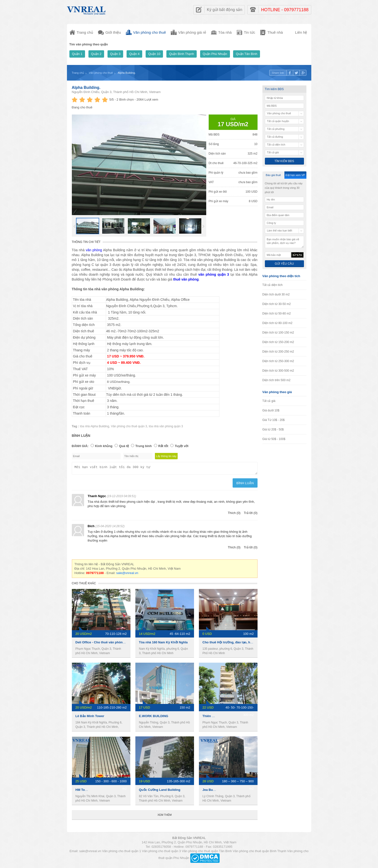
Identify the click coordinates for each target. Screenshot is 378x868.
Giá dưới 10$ (271, 410)
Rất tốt (163, 446)
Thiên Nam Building (217, 717)
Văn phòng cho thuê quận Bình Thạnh (259, 852)
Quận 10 (154, 54)
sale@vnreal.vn (127, 574)
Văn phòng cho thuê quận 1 (122, 852)
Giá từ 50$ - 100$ (274, 439)
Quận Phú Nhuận (215, 54)
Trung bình (144, 446)
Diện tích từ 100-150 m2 (278, 333)
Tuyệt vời (182, 446)
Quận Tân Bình (247, 54)
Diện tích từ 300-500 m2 (278, 371)
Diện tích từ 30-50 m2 (277, 304)
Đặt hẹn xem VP (295, 175)
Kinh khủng (104, 446)
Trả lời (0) (251, 514)
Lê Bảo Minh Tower (90, 717)
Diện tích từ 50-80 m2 (277, 314)
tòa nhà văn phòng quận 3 (166, 426)
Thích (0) (234, 514)
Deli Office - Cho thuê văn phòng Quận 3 (106, 644)
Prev (74, 226)
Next (203, 226)
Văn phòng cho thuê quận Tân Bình (207, 852)
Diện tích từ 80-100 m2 (277, 323)
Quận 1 (77, 54)
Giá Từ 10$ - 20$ (274, 420)
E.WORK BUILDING (154, 717)
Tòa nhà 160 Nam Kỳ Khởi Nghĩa (163, 644)
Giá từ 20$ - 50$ (273, 429)
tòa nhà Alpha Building (94, 426)
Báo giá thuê (273, 175)
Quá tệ (124, 446)
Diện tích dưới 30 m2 (276, 294)
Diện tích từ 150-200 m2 (278, 342)
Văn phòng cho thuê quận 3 (129, 426)
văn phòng (94, 250)
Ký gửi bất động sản (225, 10)
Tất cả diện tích (273, 285)
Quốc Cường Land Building (160, 791)
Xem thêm (165, 816)
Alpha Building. (86, 88)
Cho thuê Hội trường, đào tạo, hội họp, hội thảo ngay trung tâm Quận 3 (256, 644)
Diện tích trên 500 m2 (276, 380)
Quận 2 (96, 54)
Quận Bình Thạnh (182, 54)
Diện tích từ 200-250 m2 (278, 352)
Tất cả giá (269, 401)
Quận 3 (115, 54)
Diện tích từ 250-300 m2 (278, 361)
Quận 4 (134, 54)
